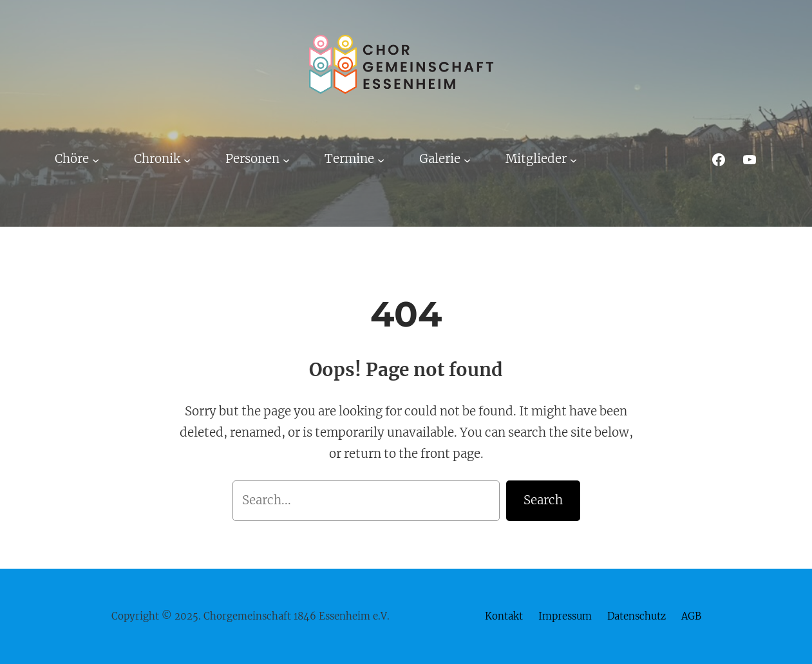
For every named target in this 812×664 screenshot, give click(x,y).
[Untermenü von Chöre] (96, 159)
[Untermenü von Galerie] (467, 159)
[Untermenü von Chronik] (187, 159)
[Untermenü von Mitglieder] (573, 159)
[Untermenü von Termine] (381, 159)
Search (543, 500)
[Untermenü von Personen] (286, 159)
